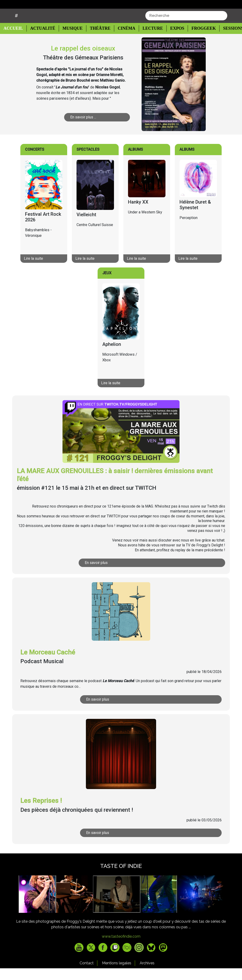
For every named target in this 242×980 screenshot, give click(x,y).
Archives (147, 975)
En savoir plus (107, 574)
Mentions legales (117, 975)
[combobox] (186, 27)
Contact (87, 975)
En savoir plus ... (88, 129)
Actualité (41, 40)
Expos (172, 40)
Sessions (228, 40)
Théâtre (97, 40)
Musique (70, 40)
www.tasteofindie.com (121, 948)
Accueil (15, 40)
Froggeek (198, 40)
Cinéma (123, 40)
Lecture (148, 40)
